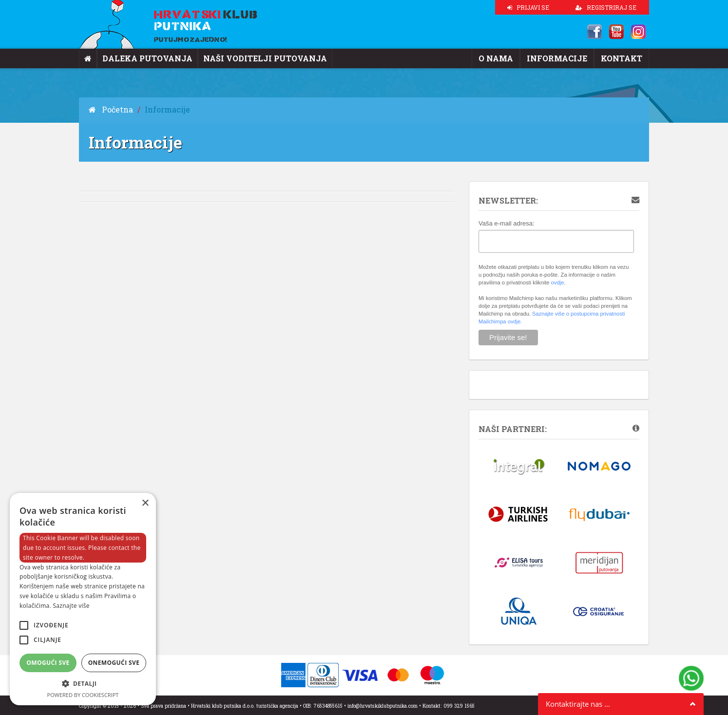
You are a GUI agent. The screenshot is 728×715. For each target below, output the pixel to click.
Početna (108, 109)
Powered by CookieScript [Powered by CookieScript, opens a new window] (83, 695)
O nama (509, 58)
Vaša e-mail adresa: (507, 223)
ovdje (558, 282)
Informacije (565, 58)
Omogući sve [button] (48, 663)
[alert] (83, 599)
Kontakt (623, 58)
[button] (83, 684)
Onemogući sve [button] (114, 663)
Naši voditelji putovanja (247, 58)
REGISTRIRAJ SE (606, 7)
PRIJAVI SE (528, 7)
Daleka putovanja (141, 58)
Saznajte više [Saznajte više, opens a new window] (71, 606)
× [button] (145, 503)
